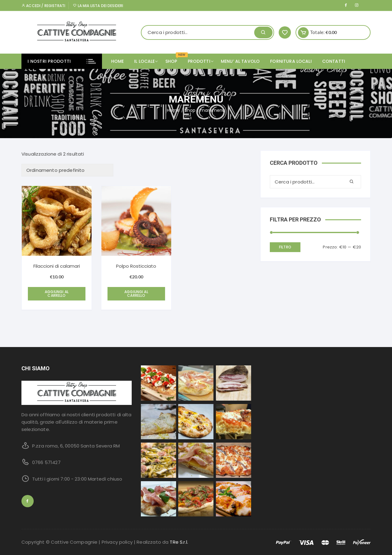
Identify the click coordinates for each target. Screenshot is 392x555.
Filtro (285, 247)
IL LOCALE (147, 61)
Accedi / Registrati (43, 6)
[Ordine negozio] (67, 170)
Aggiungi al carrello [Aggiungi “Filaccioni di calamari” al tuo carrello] (57, 294)
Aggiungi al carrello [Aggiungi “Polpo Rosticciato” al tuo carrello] (136, 294)
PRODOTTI (201, 61)
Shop (190, 110)
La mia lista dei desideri (98, 6)
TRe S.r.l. (179, 542)
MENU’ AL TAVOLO (240, 61)
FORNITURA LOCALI (291, 61)
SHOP (174, 59)
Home (118, 61)
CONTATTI (334, 61)
